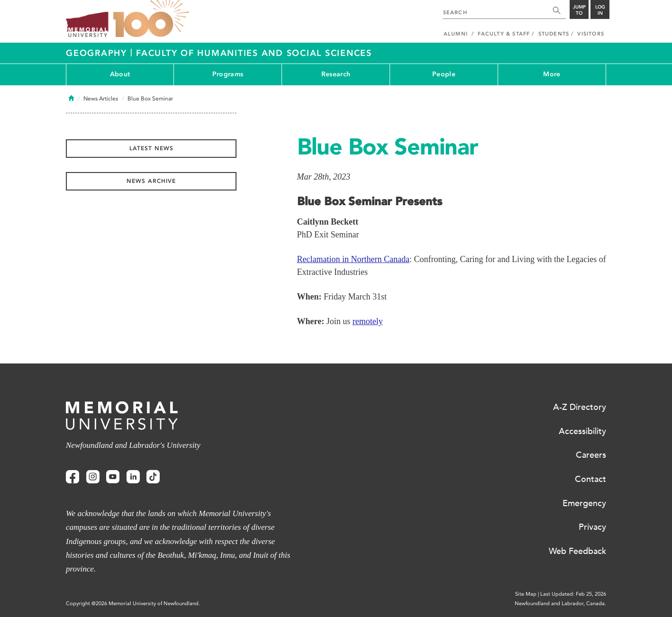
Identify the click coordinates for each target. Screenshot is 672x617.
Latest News (151, 148)
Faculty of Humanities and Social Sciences (254, 53)
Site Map (526, 594)
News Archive (151, 181)
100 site (151, 19)
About (120, 74)
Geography (98, 53)
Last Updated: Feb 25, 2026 (573, 594)
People (444, 74)
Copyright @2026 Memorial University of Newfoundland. (133, 603)
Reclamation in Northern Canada (353, 259)
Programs (228, 74)
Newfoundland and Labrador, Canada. (560, 603)
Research (336, 74)
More (552, 74)
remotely (368, 321)
